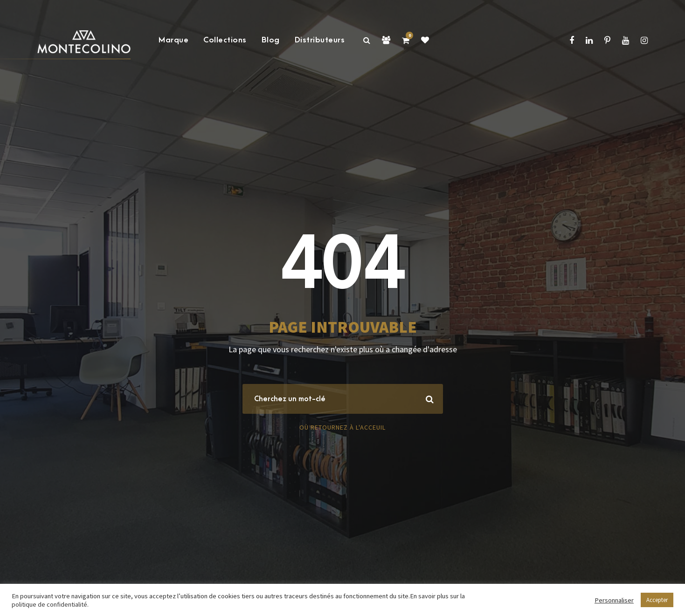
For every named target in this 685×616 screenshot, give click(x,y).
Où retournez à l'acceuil (342, 427)
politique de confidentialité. (50, 604)
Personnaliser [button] (614, 600)
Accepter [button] (657, 600)
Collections (225, 40)
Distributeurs (320, 40)
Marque (173, 40)
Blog (271, 40)
